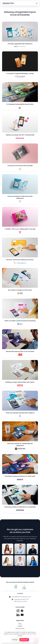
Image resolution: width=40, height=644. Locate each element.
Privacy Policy (20, 628)
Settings (15, 640)
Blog (20, 624)
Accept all (24, 640)
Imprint (20, 626)
